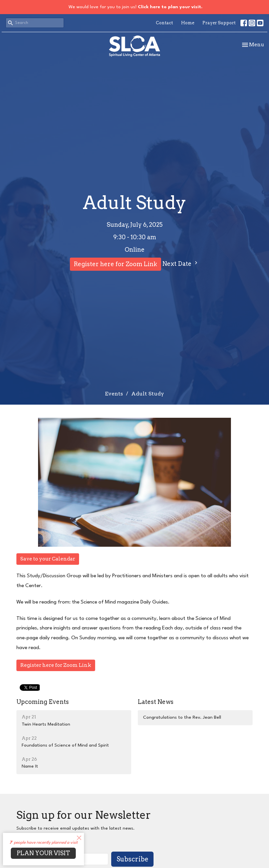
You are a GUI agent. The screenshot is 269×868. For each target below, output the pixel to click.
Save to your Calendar (48, 559)
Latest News (156, 702)
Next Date (181, 263)
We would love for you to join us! (135, 7)
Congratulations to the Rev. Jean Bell (182, 717)
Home (188, 23)
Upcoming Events (43, 702)
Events (114, 394)
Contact (164, 23)
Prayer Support (219, 23)
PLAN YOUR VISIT (43, 853)
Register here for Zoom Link (115, 264)
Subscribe (132, 859)
